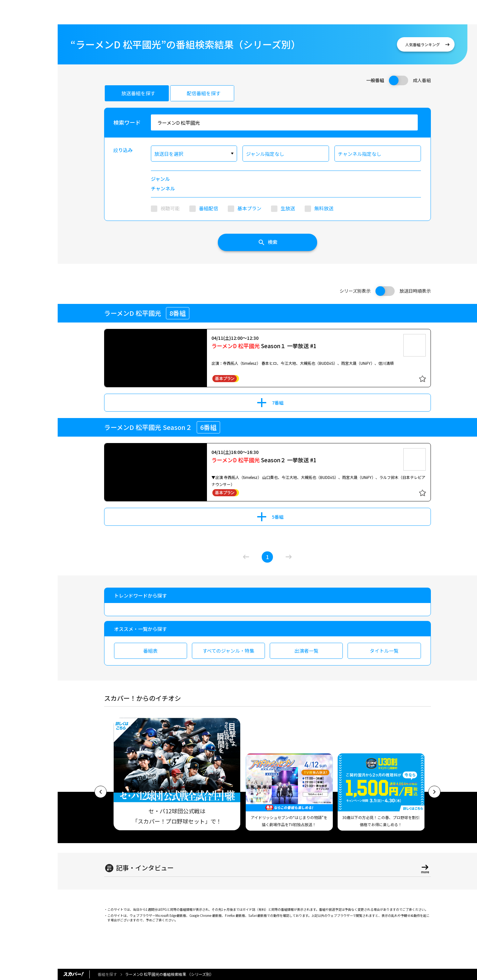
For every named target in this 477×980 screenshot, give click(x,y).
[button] (101, 792)
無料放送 (324, 208)
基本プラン (249, 208)
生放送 (288, 208)
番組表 (150, 651)
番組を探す (107, 974)
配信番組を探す (204, 93)
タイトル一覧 (384, 651)
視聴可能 (170, 208)
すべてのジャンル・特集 (228, 651)
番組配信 (209, 208)
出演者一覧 (306, 651)
